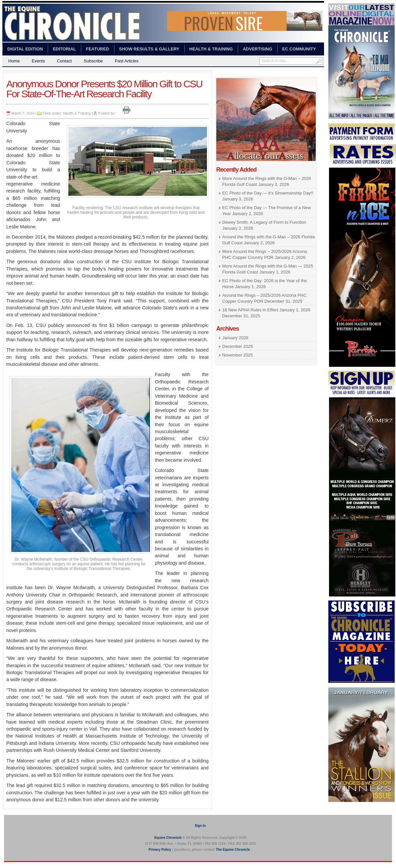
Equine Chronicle (168, 838)
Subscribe (93, 61)
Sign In (200, 826)
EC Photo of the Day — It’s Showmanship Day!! (268, 193)
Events (38, 61)
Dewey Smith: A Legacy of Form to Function (264, 222)
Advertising (258, 49)
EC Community (299, 49)
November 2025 (238, 355)
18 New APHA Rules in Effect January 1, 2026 (266, 310)
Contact (64, 61)
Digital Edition (25, 49)
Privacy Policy (160, 850)
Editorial (64, 49)
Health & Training (211, 49)
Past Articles (127, 61)
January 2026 (235, 338)
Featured (98, 49)
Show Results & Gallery (149, 49)
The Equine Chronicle (233, 850)
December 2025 (238, 346)
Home (14, 61)
